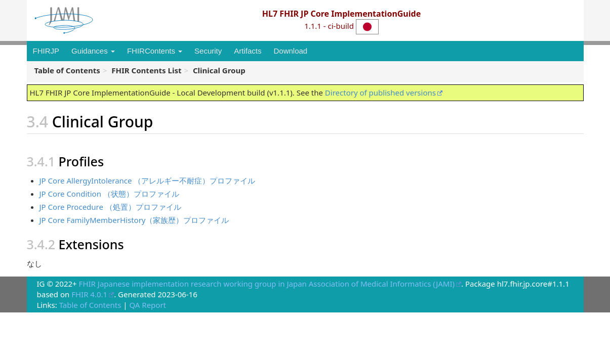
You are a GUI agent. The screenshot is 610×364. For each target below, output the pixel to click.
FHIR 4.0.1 (89, 294)
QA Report (148, 305)
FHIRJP (46, 51)
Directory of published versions (380, 93)
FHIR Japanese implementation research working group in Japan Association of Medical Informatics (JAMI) (267, 284)
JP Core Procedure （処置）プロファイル (110, 207)
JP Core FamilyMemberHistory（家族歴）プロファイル (134, 220)
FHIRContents (155, 51)
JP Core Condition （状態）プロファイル (109, 194)
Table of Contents (90, 305)
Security (208, 51)
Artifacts (248, 51)
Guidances (93, 51)
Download (290, 51)
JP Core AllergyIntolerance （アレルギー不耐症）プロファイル (148, 180)
